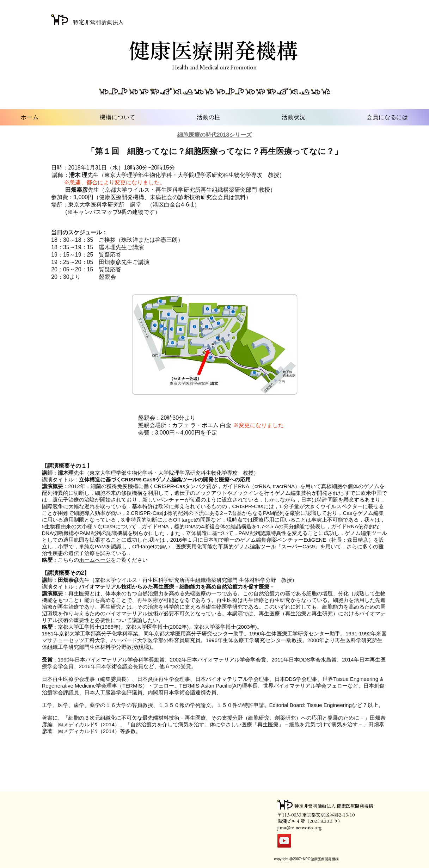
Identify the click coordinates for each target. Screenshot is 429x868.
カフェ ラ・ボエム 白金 (202, 425)
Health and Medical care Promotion (214, 67)
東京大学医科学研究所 (96, 205)
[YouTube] (284, 841)
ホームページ (95, 560)
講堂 (136, 205)
